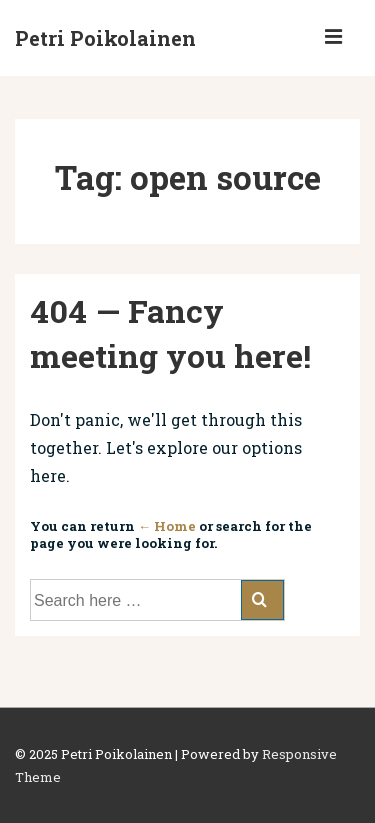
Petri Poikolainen (105, 38)
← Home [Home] (167, 526)
